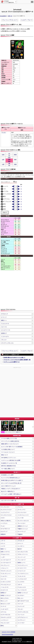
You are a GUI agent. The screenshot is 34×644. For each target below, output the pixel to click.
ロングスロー (21, 595)
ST (9, 156)
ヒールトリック (21, 571)
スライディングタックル (7, 343)
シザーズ (3, 541)
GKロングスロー (5, 598)
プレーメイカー (21, 523)
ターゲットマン (21, 510)
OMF (9, 158)
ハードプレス (4, 523)
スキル (24, 31)
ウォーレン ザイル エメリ (10, 20)
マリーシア (20, 604)
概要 (4, 29)
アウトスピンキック (6, 585)
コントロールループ (6, 563)
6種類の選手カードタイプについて (10, 444)
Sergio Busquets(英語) (7, 634)
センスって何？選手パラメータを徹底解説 (12, 447)
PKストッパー (4, 601)
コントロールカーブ (6, 560)
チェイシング (21, 606)
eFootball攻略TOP (3, 16)
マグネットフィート (23, 554)
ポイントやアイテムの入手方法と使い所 (11, 483)
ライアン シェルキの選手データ (11, 362)
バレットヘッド (21, 557)
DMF (9, 161)
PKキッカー (21, 598)
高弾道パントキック (6, 595)
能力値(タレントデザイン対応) (11, 31)
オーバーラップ (21, 532)
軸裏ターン (4, 320)
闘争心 (2, 626)
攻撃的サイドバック (23, 526)
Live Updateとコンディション (9, 458)
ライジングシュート (23, 565)
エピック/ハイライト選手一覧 (9, 501)
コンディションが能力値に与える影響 (11, 460)
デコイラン (20, 507)
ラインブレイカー (5, 507)
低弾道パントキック (23, 593)
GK (9, 165)
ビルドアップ (4, 532)
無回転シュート (21, 563)
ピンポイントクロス (6, 582)
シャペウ (3, 546)
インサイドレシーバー (23, 515)
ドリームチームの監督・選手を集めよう (11, 494)
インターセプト (5, 336)
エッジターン (21, 546)
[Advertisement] (17, 6)
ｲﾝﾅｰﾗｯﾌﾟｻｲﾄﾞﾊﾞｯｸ (5, 529)
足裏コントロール (5, 552)
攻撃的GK (3, 534)
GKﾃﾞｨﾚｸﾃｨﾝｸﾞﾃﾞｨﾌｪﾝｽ (23, 601)
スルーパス (4, 327)
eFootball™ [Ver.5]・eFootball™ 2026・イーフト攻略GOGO (17, 642)
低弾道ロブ (4, 333)
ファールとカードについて (8, 452)
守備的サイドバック (23, 529)
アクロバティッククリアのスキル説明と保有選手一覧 (17, 360)
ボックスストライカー (6, 510)
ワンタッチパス (5, 324)
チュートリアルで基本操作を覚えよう (11, 478)
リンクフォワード (5, 512)
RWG (15, 155)
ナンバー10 (20, 518)
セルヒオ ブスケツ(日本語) (9, 632)
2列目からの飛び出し (6, 521)
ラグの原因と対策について (8, 449)
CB (9, 163)
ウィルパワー (4, 576)
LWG (3, 155)
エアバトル (3, 612)
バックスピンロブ (22, 579)
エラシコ (3, 543)
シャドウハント (4, 620)
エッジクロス (21, 582)
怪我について (4, 455)
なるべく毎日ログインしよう (8, 486)
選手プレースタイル (13, 29)
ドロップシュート (5, 565)
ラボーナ (20, 585)
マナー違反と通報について (8, 469)
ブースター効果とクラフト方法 (9, 438)
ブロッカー (4, 340)
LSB (3, 164)
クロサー (3, 518)
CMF (9, 159)
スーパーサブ (21, 623)
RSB (15, 164)
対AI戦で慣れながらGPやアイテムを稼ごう (14, 357)
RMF (15, 159)
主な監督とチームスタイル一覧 (9, 463)
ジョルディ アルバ (26, 20)
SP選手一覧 (10, 16)
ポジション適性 (25, 29)
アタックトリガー (5, 623)
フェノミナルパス (22, 590)
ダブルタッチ (4, 314)
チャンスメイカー (22, 512)
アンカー (4, 132)
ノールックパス (4, 587)
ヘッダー (3, 557)
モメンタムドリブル (23, 552)
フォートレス (21, 615)
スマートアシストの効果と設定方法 (10, 441)
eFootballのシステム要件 (7, 475)
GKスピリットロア (5, 604)
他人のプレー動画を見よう (8, 491)
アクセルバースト (5, 554)
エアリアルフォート (23, 617)
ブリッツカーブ (21, 560)
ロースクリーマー (22, 568)
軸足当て (20, 549)
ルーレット (4, 317)
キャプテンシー (21, 620)
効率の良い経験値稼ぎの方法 (8, 466)
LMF (3, 159)
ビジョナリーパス (6, 330)
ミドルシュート (4, 568)
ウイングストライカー (6, 515)
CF (9, 154)
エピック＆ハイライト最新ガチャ (12, 427)
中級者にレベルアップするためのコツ (11, 489)
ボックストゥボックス (23, 521)
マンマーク (3, 606)
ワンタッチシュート (6, 574)
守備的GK (20, 534)
